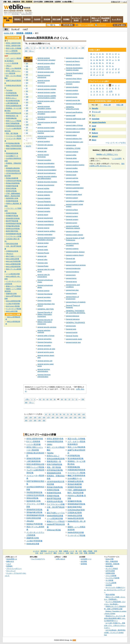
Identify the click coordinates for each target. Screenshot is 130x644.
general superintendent (75, 188)
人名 (76, 553)
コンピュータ (53, 551)
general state (71, 122)
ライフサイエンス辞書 (56, 504)
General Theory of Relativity (73, 306)
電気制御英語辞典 (54, 473)
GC (27, 69)
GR (27, 111)
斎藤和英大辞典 (33, 538)
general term (71, 275)
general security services (47, 327)
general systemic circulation (72, 244)
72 (76, 48)
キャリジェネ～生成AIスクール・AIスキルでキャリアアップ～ (115, 590)
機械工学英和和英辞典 (76, 476)
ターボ (86, 19)
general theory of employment (72, 298)
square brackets (99, 122)
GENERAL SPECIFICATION (72, 108)
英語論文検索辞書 (75, 484)
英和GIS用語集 (32, 498)
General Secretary (44, 301)
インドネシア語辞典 (112, 578)
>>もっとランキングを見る (116, 143)
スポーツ (61, 553)
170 (48, 417)
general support (72, 198)
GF (27, 77)
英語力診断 (57, 19)
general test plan (72, 290)
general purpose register (47, 89)
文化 (37, 553)
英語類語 (27, 19)
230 (75, 417)
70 (69, 48)
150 (39, 417)
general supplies (72, 191)
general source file (73, 100)
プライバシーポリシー (14, 568)
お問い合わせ (61, 559)
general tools (71, 326)
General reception (44, 160)
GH (27, 83)
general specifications (74, 112)
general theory (71, 293)
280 (35, 420)
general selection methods (44, 331)
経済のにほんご (53, 456)
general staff (71, 115)
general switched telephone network (73, 227)
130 (31, 417)
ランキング (15, 29)
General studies (72, 171)
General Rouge (43, 253)
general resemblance (45, 221)
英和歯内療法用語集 (34, 512)
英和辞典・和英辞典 (24, 33)
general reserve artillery (46, 231)
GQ (27, 108)
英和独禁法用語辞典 (76, 481)
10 (46, 414)
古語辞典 (58, 2)
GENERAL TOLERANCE (75, 323)
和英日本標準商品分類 (35, 464)
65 (51, 48)
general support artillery (75, 201)
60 (64, 414)
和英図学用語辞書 (75, 487)
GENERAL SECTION (46, 309)
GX (27, 127)
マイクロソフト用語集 (76, 473)
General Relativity (44, 202)
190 (57, 417)
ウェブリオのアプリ (38, 559)
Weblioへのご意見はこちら (107, 154)
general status (71, 135)
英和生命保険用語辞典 (56, 459)
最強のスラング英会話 (56, 521)
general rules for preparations (44, 276)
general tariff (71, 262)
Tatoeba (50, 453)
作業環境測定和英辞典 (76, 470)
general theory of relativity (76, 302)
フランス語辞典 (111, 576)
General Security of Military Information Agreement (45, 314)
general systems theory (75, 255)
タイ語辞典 (109, 580)
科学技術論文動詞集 (55, 470)
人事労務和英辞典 (34, 461)
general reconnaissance (47, 173)
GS (27, 113)
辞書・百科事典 (89, 553)
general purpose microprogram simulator (46, 59)
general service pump (46, 352)
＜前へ (27, 48)
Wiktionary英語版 (54, 530)
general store (71, 145)
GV (27, 122)
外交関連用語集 (74, 456)
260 (26, 420)
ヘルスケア (48, 553)
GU (27, 119)
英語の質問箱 (110, 595)
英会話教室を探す (105, 19)
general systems (72, 249)
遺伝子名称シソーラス (56, 513)
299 (83, 48)
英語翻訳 (66, 19)
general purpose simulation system (44, 107)
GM (27, 97)
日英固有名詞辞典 (75, 513)
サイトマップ (11, 571)
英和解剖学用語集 (75, 501)
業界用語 (44, 551)
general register (43, 188)
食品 (72, 553)
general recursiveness (46, 185)
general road (42, 246)
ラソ (94, 115)
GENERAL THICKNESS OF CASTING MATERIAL (76, 312)
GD (27, 72)
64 (47, 48)
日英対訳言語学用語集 (35, 495)
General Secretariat (45, 294)
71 (73, 48)
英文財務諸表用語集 (76, 459)
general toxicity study (74, 339)
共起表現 (37, 19)
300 (26, 51)
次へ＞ (32, 51)
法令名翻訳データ (75, 478)
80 (71, 414)
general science (43, 291)
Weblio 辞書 (9, 33)
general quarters (44, 141)
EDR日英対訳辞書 (34, 518)
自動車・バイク (69, 551)
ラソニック (96, 112)
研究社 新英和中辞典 (35, 439)
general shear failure (74, 79)
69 (66, 48)
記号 (111, 91)
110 (83, 414)
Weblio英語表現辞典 (76, 518)
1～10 (94, 105)
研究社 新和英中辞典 (55, 439)
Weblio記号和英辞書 (35, 524)
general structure (72, 162)
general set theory (73, 61)
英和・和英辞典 (27, 2)
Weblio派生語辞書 (75, 516)
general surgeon (72, 213)
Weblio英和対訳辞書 (76, 532)
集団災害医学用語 (75, 507)
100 (79, 414)
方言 (81, 553)
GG (27, 80)
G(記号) (28, 146)
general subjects (72, 181)
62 (40, 48)
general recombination (46, 163)
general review (43, 243)
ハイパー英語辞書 (34, 444)
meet (94, 126)
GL (27, 94)
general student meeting (75, 165)
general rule (42, 256)
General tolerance (73, 319)
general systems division (75, 252)
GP (27, 105)
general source (72, 97)
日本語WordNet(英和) (76, 510)
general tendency (73, 272)
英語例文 (18, 19)
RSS (74, 640)
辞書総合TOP (116, 2)
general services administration (44, 370)
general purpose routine (46, 92)
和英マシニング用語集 (35, 467)
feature (95, 133)
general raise (42, 148)
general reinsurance (45, 192)
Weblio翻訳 (109, 566)
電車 (60, 551)
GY (27, 130)
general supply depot (74, 194)
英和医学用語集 (53, 496)
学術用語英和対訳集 (34, 492)
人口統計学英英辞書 (34, 541)
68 (62, 48)
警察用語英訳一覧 (54, 461)
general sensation (44, 346)
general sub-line (72, 178)
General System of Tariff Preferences (75, 239)
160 (44, 417)
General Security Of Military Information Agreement (45, 322)
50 (60, 414)
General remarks (44, 211)
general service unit (45, 361)
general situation (72, 87)
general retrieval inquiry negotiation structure (46, 239)
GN (27, 100)
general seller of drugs (46, 336)
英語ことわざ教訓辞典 (76, 447)
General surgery (72, 219)
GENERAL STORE (73, 148)
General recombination (46, 167)
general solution (72, 90)
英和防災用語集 (53, 490)
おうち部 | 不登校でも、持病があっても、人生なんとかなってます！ (115, 625)
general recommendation (47, 170)
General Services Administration (44, 376)
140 (35, 417)
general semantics (44, 339)
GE (27, 75)
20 (50, 414)
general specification (74, 104)
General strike (71, 158)
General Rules (43, 266)
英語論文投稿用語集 (55, 487)
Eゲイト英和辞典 (33, 441)
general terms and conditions (73, 286)
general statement (73, 132)
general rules (42, 259)
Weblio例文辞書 (33, 544)
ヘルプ (125, 2)
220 (71, 417)
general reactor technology (43, 156)
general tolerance (73, 316)
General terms (71, 282)
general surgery (72, 216)
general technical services (76, 265)
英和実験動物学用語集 (35, 515)
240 (80, 417)
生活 (41, 553)
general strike (71, 155)
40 (57, 414)
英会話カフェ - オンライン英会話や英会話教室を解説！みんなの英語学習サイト (115, 618)
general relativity (44, 195)
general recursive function (47, 182)
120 (26, 417)
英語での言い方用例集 (76, 439)
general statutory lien (74, 139)
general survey (72, 223)
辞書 (5, 2)
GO (27, 102)
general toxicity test (73, 342)
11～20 (107, 105)
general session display (75, 58)
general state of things (74, 125)
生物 (67, 553)
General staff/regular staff (76, 119)
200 (62, 417)
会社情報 (84, 561)
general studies (72, 168)
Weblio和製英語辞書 (55, 516)
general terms (71, 278)
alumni (95, 136)
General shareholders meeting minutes (74, 69)
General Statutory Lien (75, 142)
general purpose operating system (44, 68)
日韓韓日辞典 (49, 2)
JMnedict (30, 521)
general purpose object (46, 63)
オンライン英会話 (76, 19)
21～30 (120, 105)
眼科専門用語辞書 (54, 499)
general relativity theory (46, 205)
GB (27, 66)
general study (71, 175)
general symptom (73, 231)
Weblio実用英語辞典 (55, 441)
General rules (43, 263)
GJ (27, 88)
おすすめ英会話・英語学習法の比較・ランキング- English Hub (115, 632)
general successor (73, 185)
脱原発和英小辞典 (34, 501)
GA (27, 63)
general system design (75, 235)
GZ (27, 133)
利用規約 (9, 566)
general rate (42, 151)
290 (39, 420)
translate (96, 119)
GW (27, 125)
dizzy (94, 140)
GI (27, 86)
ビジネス (36, 551)
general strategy (72, 152)
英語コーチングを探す (96, 19)
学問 (95, 551)
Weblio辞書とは (12, 559)
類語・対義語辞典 (14, 2)
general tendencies (73, 268)
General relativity (44, 198)
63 (44, 48)
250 (84, 417)
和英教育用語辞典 (54, 493)
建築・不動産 (88, 551)
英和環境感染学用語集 (76, 504)
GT (27, 116)
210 (66, 417)
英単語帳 (47, 19)
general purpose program (47, 86)
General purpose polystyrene (44, 76)
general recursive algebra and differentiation (47, 177)
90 (75, 414)
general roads (43, 250)
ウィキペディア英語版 (76, 535)
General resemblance (46, 225)
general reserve (43, 228)
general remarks (44, 208)
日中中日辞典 (38, 2)
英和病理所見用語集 (34, 510)
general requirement (45, 218)
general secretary (44, 297)
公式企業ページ (86, 559)
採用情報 (84, 564)
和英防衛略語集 (74, 467)
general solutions (72, 94)
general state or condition (76, 129)
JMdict (50, 444)
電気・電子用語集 (54, 467)
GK (27, 91)
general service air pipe (46, 349)
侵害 (94, 129)
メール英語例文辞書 (55, 518)
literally (95, 108)
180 (53, 417)
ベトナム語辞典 (111, 583)
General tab (70, 258)
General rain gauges (45, 145)
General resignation (45, 234)
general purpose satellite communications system (47, 97)
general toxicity (72, 332)
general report (43, 215)
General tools (71, 329)
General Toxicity (72, 336)
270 (31, 420)
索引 (6, 29)
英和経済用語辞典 (34, 459)
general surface (72, 210)
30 (53, 414)
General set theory (73, 65)
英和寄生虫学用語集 (55, 501)
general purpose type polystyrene (45, 137)
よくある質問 (117, 159)
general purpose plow (46, 72)
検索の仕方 (10, 561)
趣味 (55, 553)
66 (55, 48)
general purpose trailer (46, 128)
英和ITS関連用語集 (54, 464)
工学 (80, 551)
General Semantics (45, 342)
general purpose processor (44, 82)
